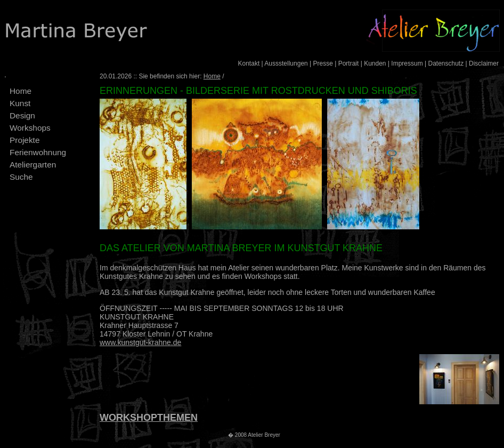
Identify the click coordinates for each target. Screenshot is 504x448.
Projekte (25, 140)
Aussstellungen (286, 63)
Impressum (407, 63)
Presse (323, 63)
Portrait (349, 63)
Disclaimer (484, 63)
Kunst (20, 103)
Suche (21, 177)
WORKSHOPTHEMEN (149, 418)
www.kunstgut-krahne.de (140, 342)
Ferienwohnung (38, 152)
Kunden (375, 63)
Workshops (30, 128)
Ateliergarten (33, 165)
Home (21, 91)
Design (22, 115)
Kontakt (249, 63)
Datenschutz (446, 63)
